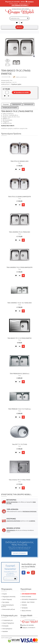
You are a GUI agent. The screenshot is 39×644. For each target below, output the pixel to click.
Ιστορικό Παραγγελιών (8, 623)
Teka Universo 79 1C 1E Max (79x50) (20, 480)
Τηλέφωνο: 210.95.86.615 (29, 628)
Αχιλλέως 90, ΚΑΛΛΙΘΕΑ (28, 625)
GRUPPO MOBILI (5, 638)
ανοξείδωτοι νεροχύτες (7, 128)
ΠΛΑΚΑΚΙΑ (24, 605)
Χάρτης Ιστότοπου (26, 611)
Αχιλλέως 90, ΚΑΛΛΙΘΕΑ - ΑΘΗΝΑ (16, 2)
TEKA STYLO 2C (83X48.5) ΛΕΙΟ (19, 161)
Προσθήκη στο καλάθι (21, 92)
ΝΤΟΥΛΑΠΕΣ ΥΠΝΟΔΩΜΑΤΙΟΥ (29, 599)
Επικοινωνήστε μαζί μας (9, 609)
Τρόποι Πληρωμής (7, 599)
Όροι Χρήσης (6, 602)
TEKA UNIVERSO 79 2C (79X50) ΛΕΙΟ (19, 232)
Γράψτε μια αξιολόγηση (20, 77)
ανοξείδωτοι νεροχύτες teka (20, 128)
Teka (11, 80)
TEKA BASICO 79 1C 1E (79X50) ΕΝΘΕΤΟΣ (19, 338)
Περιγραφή (6, 104)
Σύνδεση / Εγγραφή (14, 4)
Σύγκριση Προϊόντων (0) (24, 4)
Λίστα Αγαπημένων (7, 629)
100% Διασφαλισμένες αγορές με (22, 511)
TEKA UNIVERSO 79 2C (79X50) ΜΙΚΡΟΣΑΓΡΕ (20, 267)
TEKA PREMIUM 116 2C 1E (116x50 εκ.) (19, 409)
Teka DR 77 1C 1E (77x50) (19, 444)
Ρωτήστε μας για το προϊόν (10, 108)
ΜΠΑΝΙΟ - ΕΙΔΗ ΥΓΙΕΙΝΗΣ (28, 602)
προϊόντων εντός (21, 521)
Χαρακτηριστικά (16, 104)
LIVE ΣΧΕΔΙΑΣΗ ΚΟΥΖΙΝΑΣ (29, 594)
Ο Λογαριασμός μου (7, 620)
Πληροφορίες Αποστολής (9, 597)
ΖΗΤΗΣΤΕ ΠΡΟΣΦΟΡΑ (19, 553)
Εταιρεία (5, 594)
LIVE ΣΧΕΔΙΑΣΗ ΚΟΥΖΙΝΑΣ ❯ (20, 5)
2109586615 (30, 2)
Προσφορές (25, 608)
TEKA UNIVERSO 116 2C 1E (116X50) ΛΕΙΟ (19, 303)
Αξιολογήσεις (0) (29, 104)
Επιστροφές (5, 626)
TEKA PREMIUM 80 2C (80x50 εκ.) (20, 374)
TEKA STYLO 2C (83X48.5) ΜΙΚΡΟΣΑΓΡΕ (19, 197)
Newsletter (5, 631)
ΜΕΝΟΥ (19, 27)
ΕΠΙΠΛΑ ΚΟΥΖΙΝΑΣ (26, 597)
